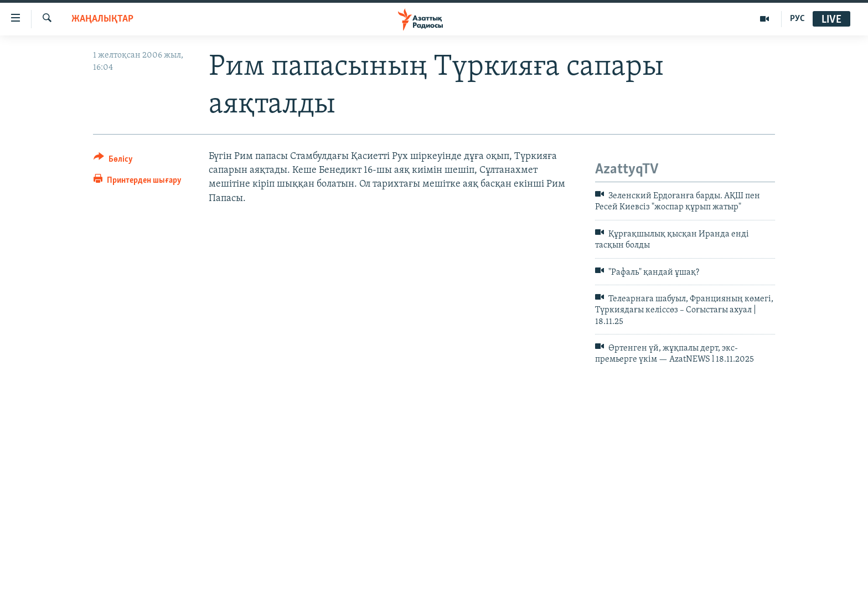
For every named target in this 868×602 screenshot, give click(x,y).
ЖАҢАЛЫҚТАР (102, 19)
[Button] (113, 161)
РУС (797, 19)
